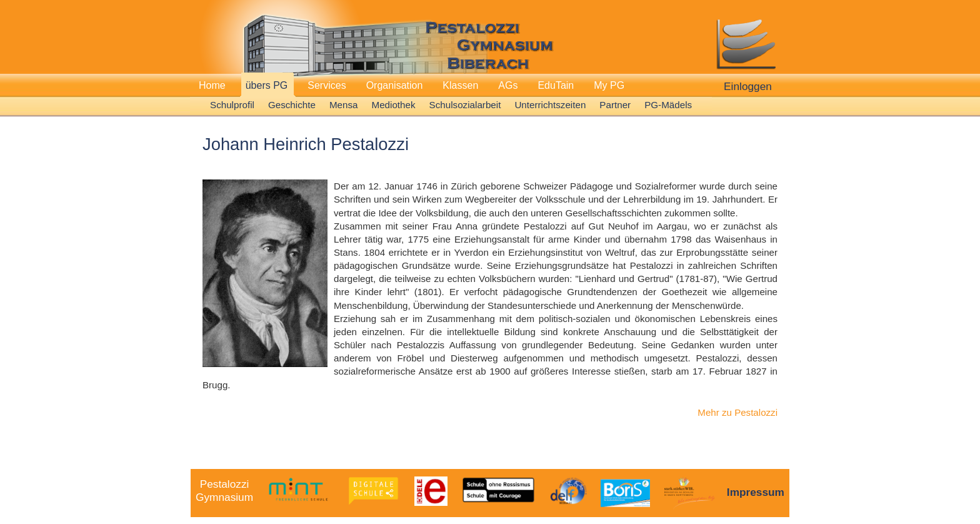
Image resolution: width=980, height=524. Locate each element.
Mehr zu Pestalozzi (737, 412)
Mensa (344, 105)
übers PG (267, 85)
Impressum (756, 492)
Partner (615, 105)
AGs (508, 85)
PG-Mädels (668, 105)
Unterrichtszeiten (550, 105)
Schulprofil (232, 105)
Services (327, 85)
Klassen (460, 85)
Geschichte (292, 105)
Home (212, 85)
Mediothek (394, 105)
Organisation (395, 85)
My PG (609, 85)
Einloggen (748, 86)
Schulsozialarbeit (465, 105)
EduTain (556, 85)
